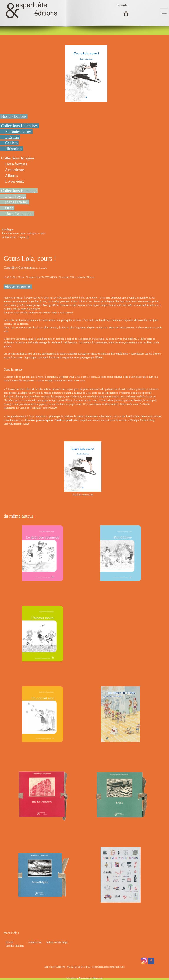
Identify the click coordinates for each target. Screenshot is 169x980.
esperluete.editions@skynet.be (108, 967)
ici (27, 237)
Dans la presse (13, 370)
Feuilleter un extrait (83, 495)
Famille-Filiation (15, 946)
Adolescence (35, 942)
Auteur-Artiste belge (57, 942)
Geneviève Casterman (18, 268)
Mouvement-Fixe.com (91, 978)
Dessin (9, 942)
